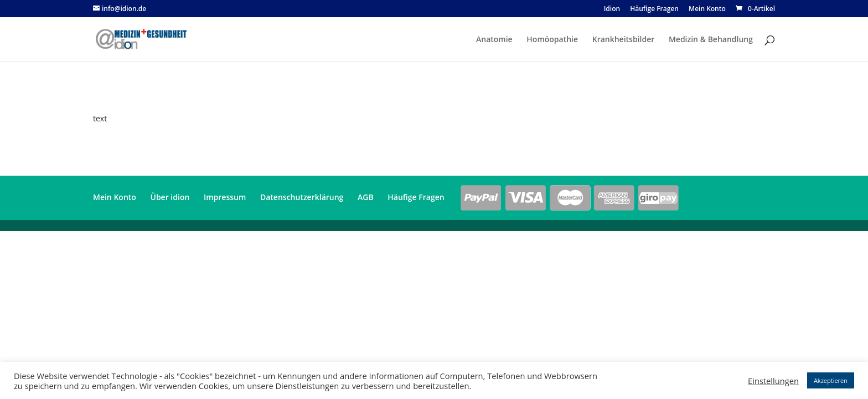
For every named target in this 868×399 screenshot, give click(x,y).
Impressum (225, 197)
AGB (366, 197)
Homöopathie (552, 40)
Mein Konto (707, 9)
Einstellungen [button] (773, 381)
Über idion (170, 197)
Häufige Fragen (654, 9)
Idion (612, 9)
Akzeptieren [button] (831, 380)
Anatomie (494, 40)
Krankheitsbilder (624, 40)
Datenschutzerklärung (302, 197)
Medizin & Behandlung (711, 40)
